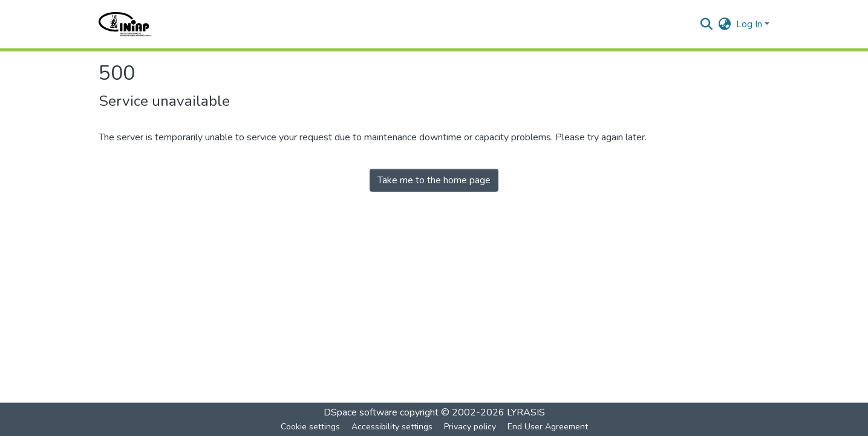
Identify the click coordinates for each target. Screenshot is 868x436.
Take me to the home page (434, 180)
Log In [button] (750, 24)
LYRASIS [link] (526, 412)
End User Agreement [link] (548, 427)
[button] (125, 24)
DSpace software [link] (361, 412)
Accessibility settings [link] (392, 427)
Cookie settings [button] (310, 427)
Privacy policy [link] (470, 427)
